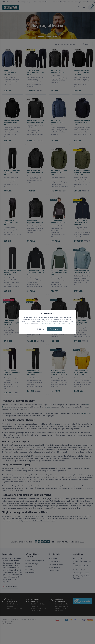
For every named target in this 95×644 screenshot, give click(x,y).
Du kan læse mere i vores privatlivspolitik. (55, 323)
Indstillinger (40, 329)
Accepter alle (55, 329)
